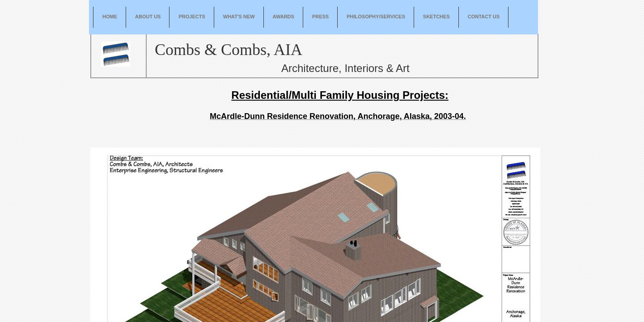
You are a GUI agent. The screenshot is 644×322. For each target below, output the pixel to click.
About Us (148, 17)
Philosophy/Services (376, 17)
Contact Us (484, 17)
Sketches (436, 17)
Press (320, 17)
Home (110, 17)
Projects (192, 17)
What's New (239, 17)
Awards (284, 17)
